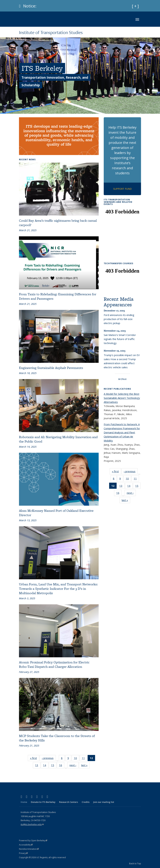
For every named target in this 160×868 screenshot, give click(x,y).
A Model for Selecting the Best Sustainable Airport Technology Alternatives (122, 398)
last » (85, 766)
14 (46, 766)
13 (38, 766)
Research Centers (69, 802)
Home (24, 802)
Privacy (23, 853)
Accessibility (26, 845)
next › (74, 766)
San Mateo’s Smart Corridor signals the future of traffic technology (120, 339)
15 (54, 766)
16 (62, 766)
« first (35, 759)
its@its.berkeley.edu (32, 824)
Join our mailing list (104, 802)
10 (77, 759)
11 (84, 759)
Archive (122, 379)
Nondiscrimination (29, 849)
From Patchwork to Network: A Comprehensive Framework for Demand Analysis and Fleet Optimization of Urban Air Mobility (122, 432)
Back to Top (135, 863)
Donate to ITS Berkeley (43, 802)
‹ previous (49, 759)
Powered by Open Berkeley (33, 840)
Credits (86, 802)
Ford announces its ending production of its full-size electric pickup (119, 319)
